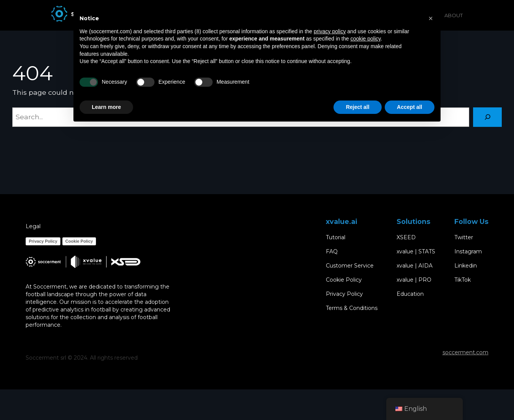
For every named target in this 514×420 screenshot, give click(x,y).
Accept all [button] (410, 107)
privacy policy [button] (330, 31)
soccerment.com (465, 352)
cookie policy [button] (365, 39)
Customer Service (350, 266)
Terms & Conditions (352, 308)
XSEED (406, 238)
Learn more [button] (106, 107)
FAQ (332, 252)
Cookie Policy (79, 241)
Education (410, 294)
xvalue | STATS (416, 252)
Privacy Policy (43, 241)
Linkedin (466, 266)
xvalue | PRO (414, 280)
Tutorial (336, 238)
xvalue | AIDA (415, 266)
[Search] (487, 117)
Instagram (468, 252)
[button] (431, 18)
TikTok (463, 280)
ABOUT (454, 15)
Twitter (464, 238)
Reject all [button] (357, 107)
